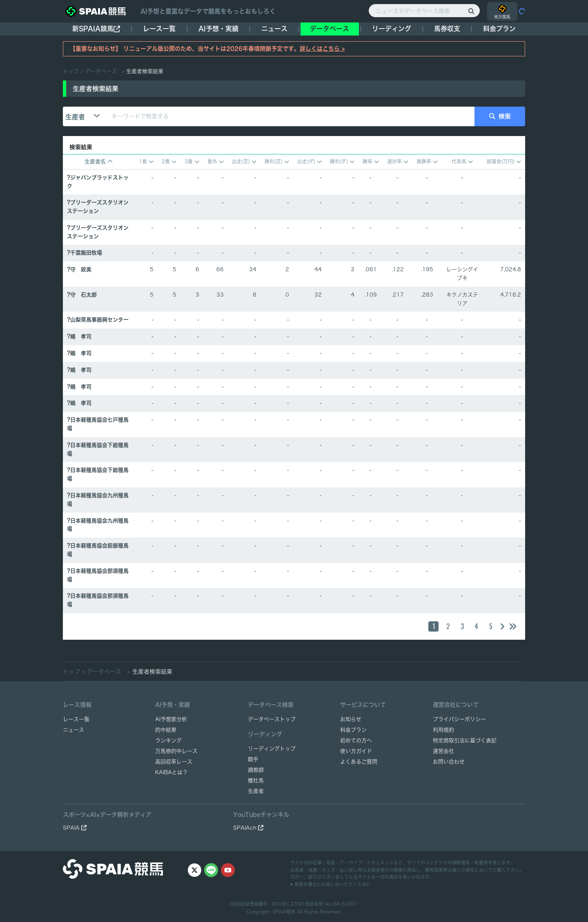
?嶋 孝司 (79, 336)
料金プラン (353, 730)
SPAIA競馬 (284, 912)
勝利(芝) (277, 162)
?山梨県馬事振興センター (98, 320)
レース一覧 (159, 29)
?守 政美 (79, 269)
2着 (169, 162)
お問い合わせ (449, 762)
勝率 (371, 162)
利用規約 (443, 730)
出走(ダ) (310, 162)
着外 (216, 162)
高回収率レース (174, 762)
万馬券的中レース (176, 751)
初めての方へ (356, 740)
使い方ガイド (356, 751)
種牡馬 (256, 780)
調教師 (256, 770)
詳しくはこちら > (322, 49)
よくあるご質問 (359, 762)
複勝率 (427, 162)
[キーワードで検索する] (291, 116)
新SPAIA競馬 (96, 29)
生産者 (75, 117)
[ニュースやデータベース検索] (424, 11)
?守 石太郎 (82, 295)
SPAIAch (248, 828)
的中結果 (166, 730)
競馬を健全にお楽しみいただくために (331, 884)
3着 (192, 162)
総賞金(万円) (504, 162)
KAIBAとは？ (171, 772)
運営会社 (443, 751)
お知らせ (351, 719)
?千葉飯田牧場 (85, 253)
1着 (146, 162)
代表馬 (462, 162)
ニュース (274, 29)
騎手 (253, 759)
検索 (500, 116)
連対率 (398, 162)
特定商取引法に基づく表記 (465, 740)
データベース (330, 29)
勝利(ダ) (342, 162)
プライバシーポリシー (459, 719)
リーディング (392, 29)
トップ (71, 71)
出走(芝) (244, 162)
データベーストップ (272, 719)
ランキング (168, 740)
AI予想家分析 (171, 719)
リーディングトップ (272, 749)
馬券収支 (447, 29)
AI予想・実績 (218, 29)
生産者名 (99, 162)
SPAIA (75, 828)
